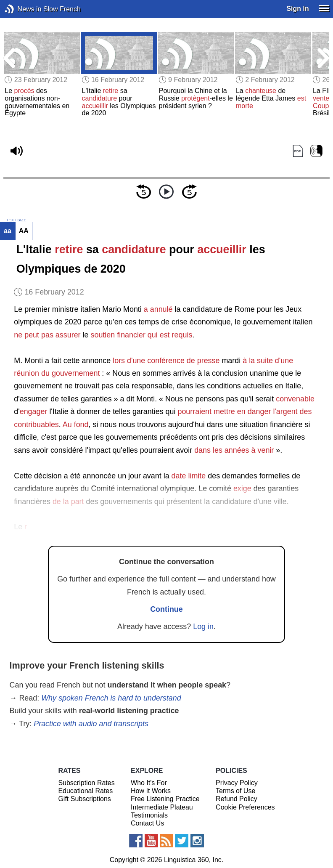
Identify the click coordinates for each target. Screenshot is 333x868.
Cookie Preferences (245, 807)
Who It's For (149, 783)
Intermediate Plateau (162, 807)
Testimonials (149, 815)
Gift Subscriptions (84, 799)
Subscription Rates (86, 783)
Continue (166, 609)
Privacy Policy (237, 783)
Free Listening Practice (165, 799)
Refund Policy (237, 799)
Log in (203, 626)
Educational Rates (85, 791)
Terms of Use (235, 791)
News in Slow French (22, 9)
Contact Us (147, 823)
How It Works (151, 791)
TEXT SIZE (16, 220)
